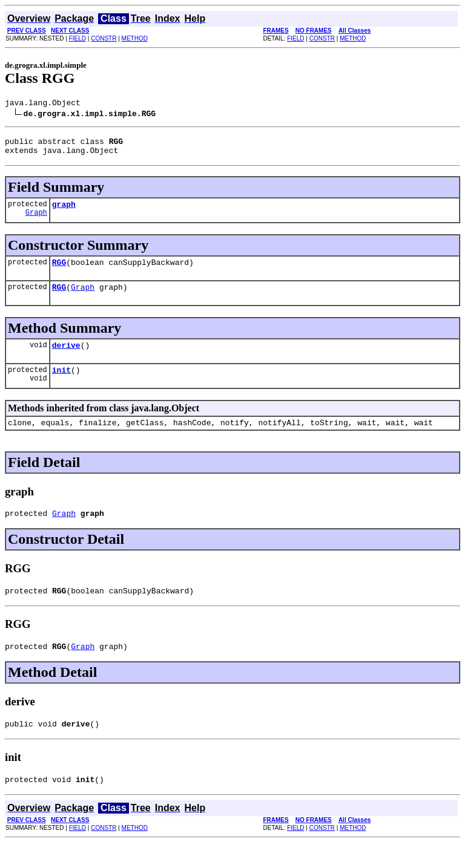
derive (66, 357)
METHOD (135, 38)
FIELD (77, 38)
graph (64, 211)
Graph (36, 221)
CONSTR (104, 38)
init (61, 384)
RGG (59, 271)
